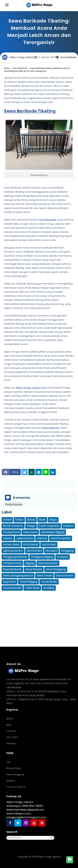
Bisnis (42, 520)
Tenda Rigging (28, 582)
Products (63, 557)
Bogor (53, 520)
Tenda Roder (49, 582)
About (10, 719)
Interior (8, 538)
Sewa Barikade (68, 57)
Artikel (7, 520)
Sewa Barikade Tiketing (30, 111)
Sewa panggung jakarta (18, 576)
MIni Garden (34, 551)
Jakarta (42, 538)
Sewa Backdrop (48, 563)
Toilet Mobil (32, 588)
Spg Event (9, 582)
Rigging (30, 563)
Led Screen (49, 544)
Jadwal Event (25, 538)
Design (31, 526)
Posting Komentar (14, 504)
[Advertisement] (40, 614)
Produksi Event (12, 563)
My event (51, 551)
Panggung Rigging (42, 557)
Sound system (65, 576)
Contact (11, 731)
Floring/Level (11, 532)
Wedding (49, 588)
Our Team (12, 737)
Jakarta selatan (61, 538)
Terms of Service (16, 787)
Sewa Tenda (44, 576)
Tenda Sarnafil (12, 588)
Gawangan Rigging (53, 532)
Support (11, 781)
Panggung (67, 551)
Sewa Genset (34, 569)
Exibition (68, 526)
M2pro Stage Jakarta (28, 388)
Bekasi (31, 520)
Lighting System (13, 551)
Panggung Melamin (15, 557)
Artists (19, 520)
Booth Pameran (13, 526)
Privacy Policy (14, 768)
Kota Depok (31, 544)
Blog (9, 725)
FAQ (9, 762)
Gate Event (30, 532)
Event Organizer (49, 526)
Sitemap (11, 743)
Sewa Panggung (56, 569)
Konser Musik (11, 544)
